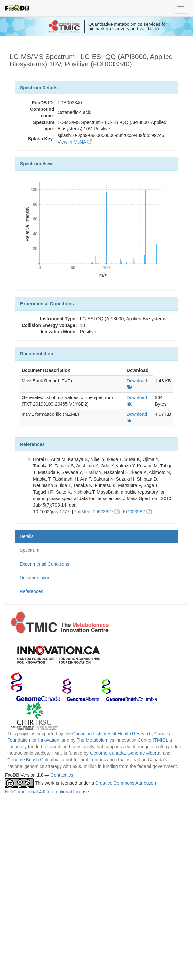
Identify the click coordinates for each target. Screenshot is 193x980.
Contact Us (62, 775)
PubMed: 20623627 (96, 512)
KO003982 (137, 512)
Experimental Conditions (44, 564)
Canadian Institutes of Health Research (112, 734)
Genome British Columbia (33, 760)
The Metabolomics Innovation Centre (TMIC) (122, 740)
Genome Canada (107, 753)
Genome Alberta (144, 753)
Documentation (35, 578)
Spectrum (29, 550)
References (31, 591)
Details (27, 536)
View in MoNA (75, 142)
